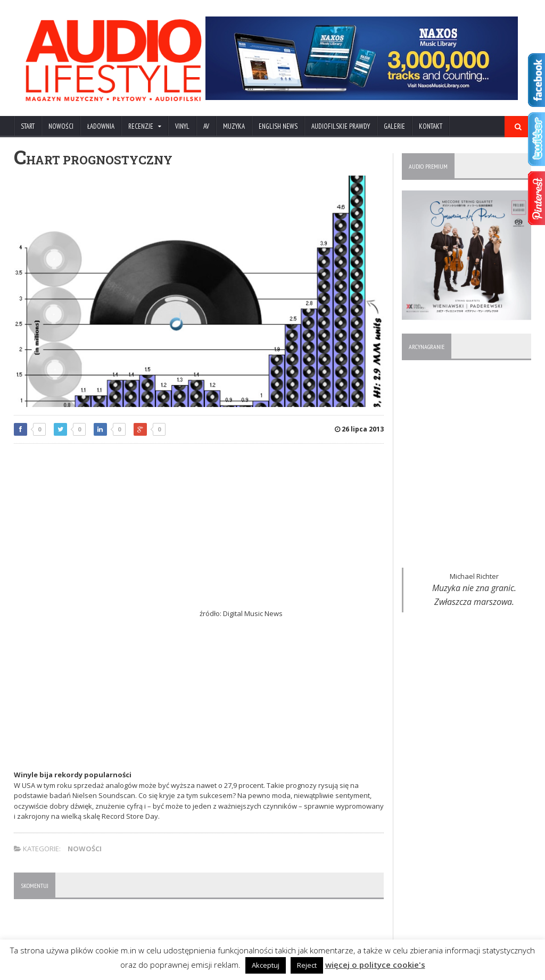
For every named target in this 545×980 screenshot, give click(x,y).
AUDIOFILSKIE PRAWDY (341, 126)
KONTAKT (431, 126)
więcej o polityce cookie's (375, 965)
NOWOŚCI (61, 126)
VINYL (182, 126)
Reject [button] (307, 965)
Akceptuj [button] (266, 965)
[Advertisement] (199, 529)
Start (28, 126)
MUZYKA (234, 126)
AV (206, 126)
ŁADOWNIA (101, 126)
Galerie (394, 126)
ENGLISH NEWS (278, 126)
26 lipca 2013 (359, 429)
